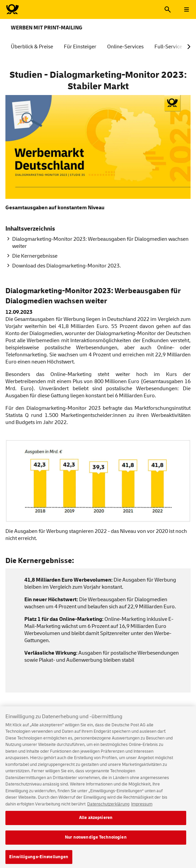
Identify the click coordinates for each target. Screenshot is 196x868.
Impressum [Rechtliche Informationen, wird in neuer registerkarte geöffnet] (142, 807)
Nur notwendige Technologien (96, 840)
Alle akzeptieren (96, 821)
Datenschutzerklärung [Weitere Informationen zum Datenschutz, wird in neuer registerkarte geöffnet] (108, 807)
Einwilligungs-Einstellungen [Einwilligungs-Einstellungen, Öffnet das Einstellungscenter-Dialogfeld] (39, 860)
